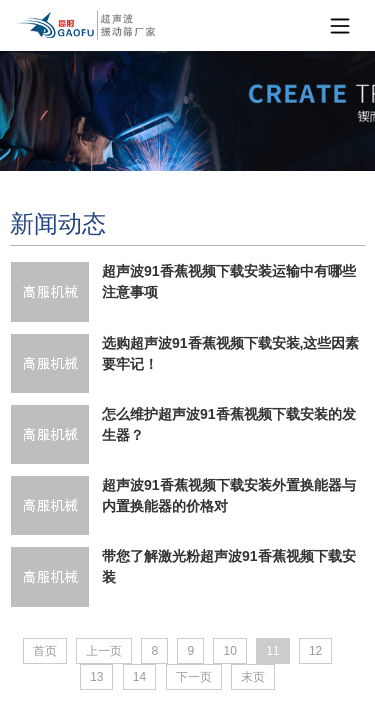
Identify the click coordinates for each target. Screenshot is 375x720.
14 (139, 677)
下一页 (194, 677)
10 (229, 651)
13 (96, 677)
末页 (253, 677)
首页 (45, 651)
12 (315, 651)
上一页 (104, 651)
